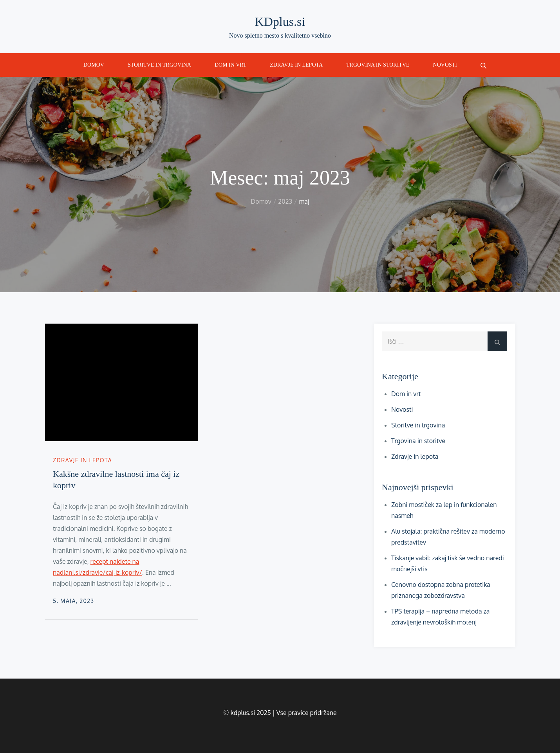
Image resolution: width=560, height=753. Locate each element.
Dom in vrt (230, 65)
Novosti (445, 65)
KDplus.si (280, 22)
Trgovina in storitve (378, 65)
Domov (94, 65)
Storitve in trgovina (159, 65)
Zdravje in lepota (296, 65)
